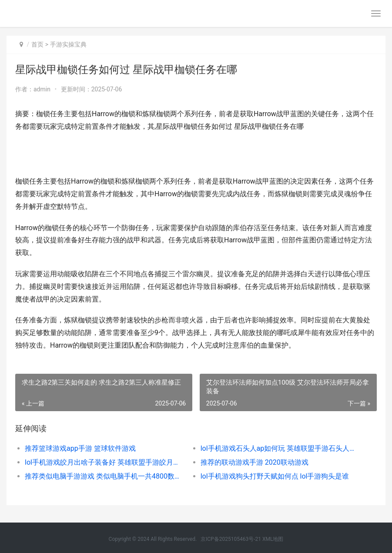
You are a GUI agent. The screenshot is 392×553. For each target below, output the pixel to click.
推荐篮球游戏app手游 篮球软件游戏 (80, 448)
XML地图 (273, 539)
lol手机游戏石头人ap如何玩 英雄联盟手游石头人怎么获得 (280, 448)
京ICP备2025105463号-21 (231, 539)
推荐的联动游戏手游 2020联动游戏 (255, 462)
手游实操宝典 (68, 44)
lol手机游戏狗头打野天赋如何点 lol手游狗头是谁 (275, 476)
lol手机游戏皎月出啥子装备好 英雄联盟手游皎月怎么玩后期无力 (104, 462)
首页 (37, 44)
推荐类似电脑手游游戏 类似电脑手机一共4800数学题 (104, 476)
